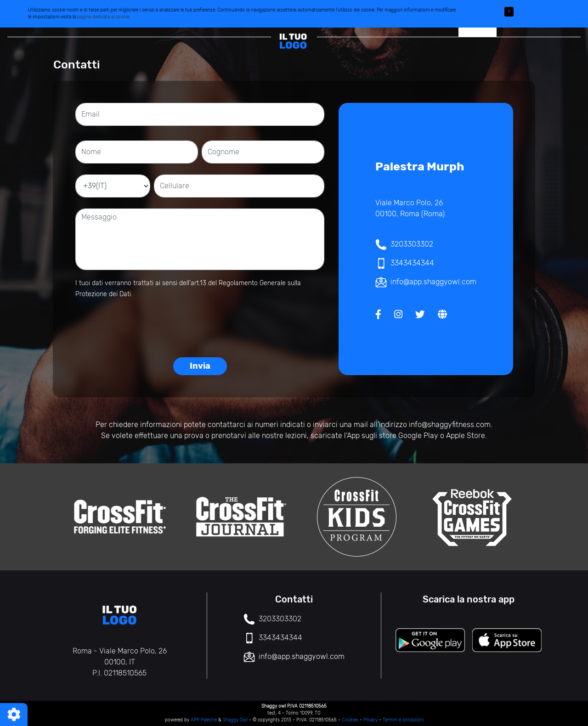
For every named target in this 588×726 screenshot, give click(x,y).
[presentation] (200, 325)
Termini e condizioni (403, 720)
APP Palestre (204, 720)
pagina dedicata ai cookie (103, 17)
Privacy (370, 720)
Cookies (350, 720)
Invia (200, 366)
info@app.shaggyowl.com (433, 282)
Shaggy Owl (235, 720)
